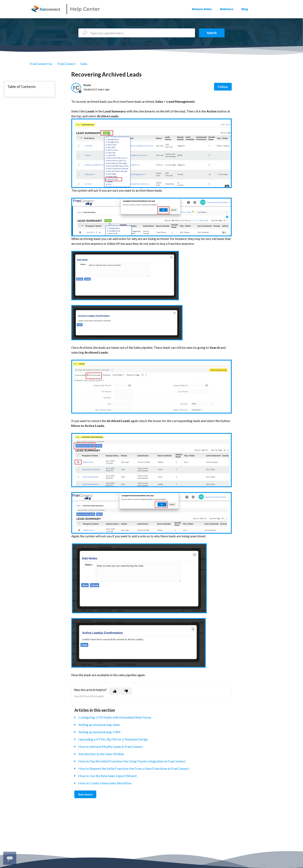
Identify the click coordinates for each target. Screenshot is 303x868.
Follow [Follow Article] (223, 87)
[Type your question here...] (137, 33)
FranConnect (67, 64)
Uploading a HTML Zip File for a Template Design (113, 739)
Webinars (227, 9)
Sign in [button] (265, 9)
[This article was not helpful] (126, 691)
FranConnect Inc (41, 64)
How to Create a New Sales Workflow (105, 783)
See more (85, 794)
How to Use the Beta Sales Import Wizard (107, 776)
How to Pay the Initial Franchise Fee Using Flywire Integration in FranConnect (132, 761)
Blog (245, 9)
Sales (84, 64)
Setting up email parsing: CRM (99, 732)
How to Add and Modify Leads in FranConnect (111, 747)
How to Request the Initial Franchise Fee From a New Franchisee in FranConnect (134, 768)
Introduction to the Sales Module (101, 754)
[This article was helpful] (115, 691)
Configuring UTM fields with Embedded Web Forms (115, 717)
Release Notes (202, 9)
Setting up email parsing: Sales (99, 725)
